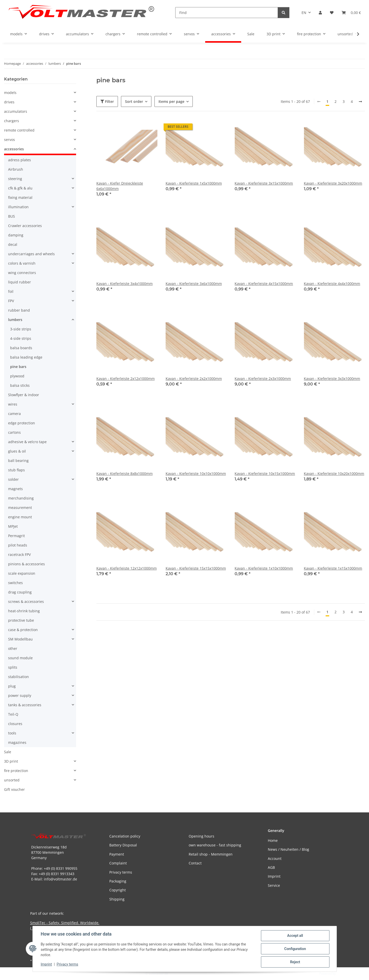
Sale (8, 752)
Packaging (118, 881)
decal (13, 244)
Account (275, 858)
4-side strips (21, 338)
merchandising (21, 498)
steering (15, 179)
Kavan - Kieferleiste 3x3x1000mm (332, 379)
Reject (295, 962)
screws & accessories (26, 601)
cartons (14, 432)
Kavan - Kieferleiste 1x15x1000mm (333, 568)
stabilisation (19, 677)
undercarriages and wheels (31, 254)
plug (12, 686)
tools (12, 733)
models (10, 93)
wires (13, 404)
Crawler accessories (25, 226)
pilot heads (18, 545)
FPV (11, 301)
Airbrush (16, 169)
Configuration (295, 949)
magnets (15, 489)
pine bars (18, 367)
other (13, 648)
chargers (12, 121)
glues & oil (17, 451)
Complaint (118, 863)
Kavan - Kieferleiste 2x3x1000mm (263, 379)
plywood (17, 376)
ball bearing (18, 461)
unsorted (12, 780)
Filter (107, 101)
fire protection (16, 771)
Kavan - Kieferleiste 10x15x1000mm (265, 473)
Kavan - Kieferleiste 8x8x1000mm (125, 473)
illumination (18, 207)
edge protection (22, 423)
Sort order (134, 101)
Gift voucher (14, 789)
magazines (17, 742)
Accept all (295, 936)
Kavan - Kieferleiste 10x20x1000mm (334, 473)
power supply (20, 695)
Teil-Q (13, 714)
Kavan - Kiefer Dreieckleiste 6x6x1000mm (120, 186)
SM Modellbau (20, 639)
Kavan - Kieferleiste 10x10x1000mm (196, 473)
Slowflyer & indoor (24, 395)
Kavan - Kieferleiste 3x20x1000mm (333, 183)
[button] (320, 13)
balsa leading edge (26, 357)
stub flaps (16, 470)
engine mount (20, 517)
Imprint (46, 964)
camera (14, 414)
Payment (117, 854)
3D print (11, 761)
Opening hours (201, 836)
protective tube (21, 620)
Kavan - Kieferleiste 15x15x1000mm (196, 568)
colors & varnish (22, 263)
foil (11, 291)
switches (15, 583)
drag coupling (20, 592)
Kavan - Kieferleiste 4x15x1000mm (264, 284)
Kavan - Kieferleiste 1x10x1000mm (264, 568)
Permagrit (16, 536)
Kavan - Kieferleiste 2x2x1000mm (194, 379)
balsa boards (21, 348)
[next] (360, 102)
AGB (271, 867)
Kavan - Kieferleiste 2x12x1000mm (126, 379)
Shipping (117, 899)
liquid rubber (20, 282)
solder (13, 479)
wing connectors (22, 273)
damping (16, 235)
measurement (20, 508)
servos (10, 140)
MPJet (13, 526)
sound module (20, 658)
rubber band (19, 310)
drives (9, 102)
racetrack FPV (19, 555)
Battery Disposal (123, 845)
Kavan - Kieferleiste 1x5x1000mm (194, 183)
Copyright (118, 890)
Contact (195, 863)
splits (13, 667)
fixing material (20, 197)
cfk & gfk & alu (20, 188)
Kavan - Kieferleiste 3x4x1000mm (125, 284)
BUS (12, 216)
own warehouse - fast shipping (215, 845)
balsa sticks (20, 385)
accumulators (16, 111)
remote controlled (19, 130)
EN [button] (304, 13)
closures (15, 724)
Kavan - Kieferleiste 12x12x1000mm (127, 568)
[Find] (227, 13)
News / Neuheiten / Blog (288, 849)
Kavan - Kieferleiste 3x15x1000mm (264, 183)
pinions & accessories (27, 564)
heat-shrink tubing (24, 611)
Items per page (171, 101)
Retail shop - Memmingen (211, 854)
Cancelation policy (125, 836)
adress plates (20, 160)
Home (273, 840)
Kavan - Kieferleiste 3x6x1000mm (194, 284)
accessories (14, 149)
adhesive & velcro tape (27, 442)
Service (274, 885)
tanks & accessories (25, 705)
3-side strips (21, 329)
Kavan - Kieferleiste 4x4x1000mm (332, 284)
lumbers (15, 320)
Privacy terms (67, 964)
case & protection (23, 630)
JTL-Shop (343, 974)
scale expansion (22, 573)
